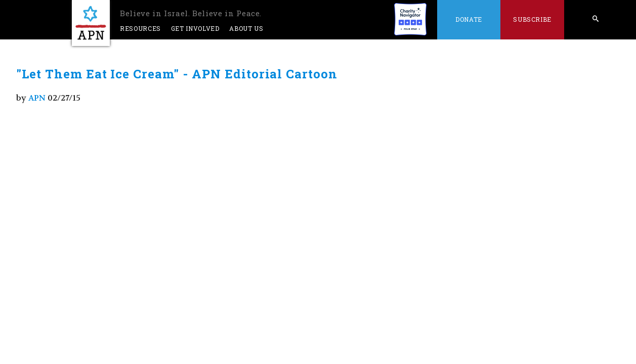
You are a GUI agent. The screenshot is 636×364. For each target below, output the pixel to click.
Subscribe (532, 19)
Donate (469, 19)
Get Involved (195, 28)
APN (37, 98)
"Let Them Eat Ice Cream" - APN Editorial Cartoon (177, 74)
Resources (140, 28)
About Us (246, 28)
